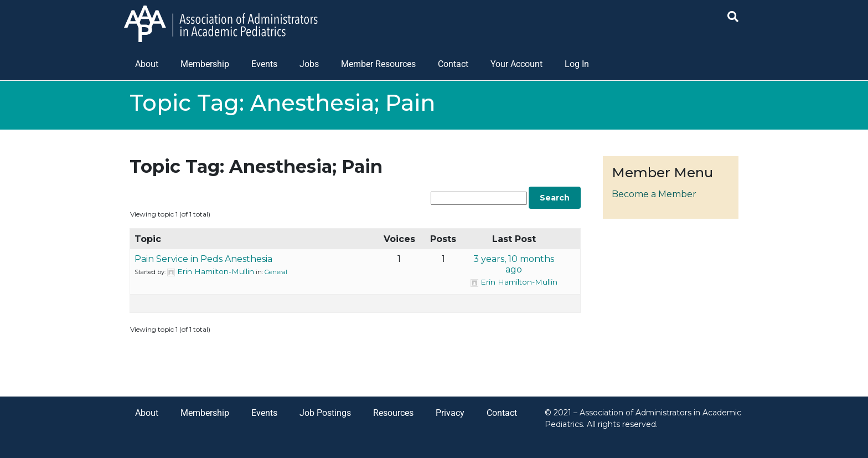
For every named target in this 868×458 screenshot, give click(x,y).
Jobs (309, 64)
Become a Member (654, 194)
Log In (577, 64)
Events (264, 64)
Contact (453, 64)
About (147, 64)
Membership (205, 64)
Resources (393, 413)
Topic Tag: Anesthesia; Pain (256, 166)
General (276, 272)
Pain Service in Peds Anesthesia (203, 259)
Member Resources (378, 64)
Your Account (516, 64)
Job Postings (325, 413)
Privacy (450, 413)
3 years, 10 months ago (514, 264)
